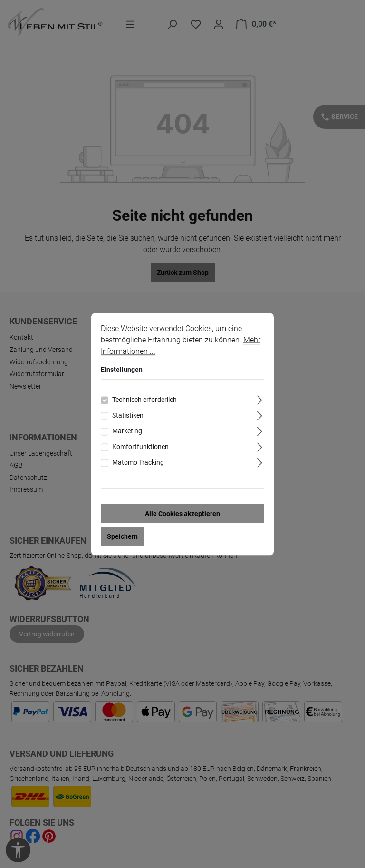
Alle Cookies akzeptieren (182, 513)
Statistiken (128, 415)
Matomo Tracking (138, 462)
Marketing (127, 430)
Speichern (122, 536)
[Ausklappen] (260, 398)
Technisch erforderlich (144, 399)
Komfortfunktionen (140, 446)
